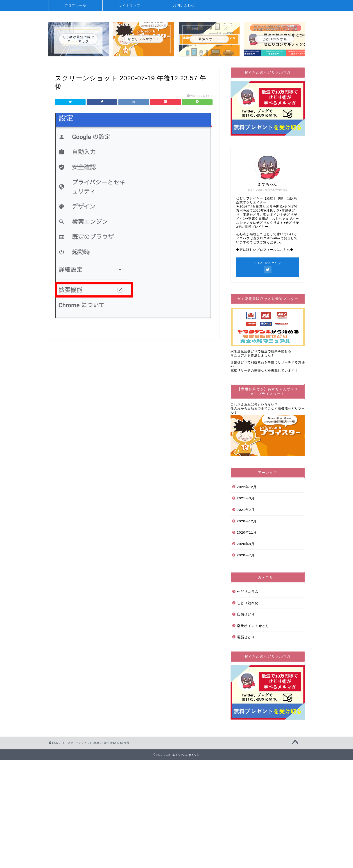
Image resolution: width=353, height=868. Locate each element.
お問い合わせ (184, 5)
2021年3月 (246, 498)
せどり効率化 (248, 603)
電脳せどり (246, 637)
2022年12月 (247, 487)
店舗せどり (246, 614)
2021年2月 (246, 510)
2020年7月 (246, 555)
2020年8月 (246, 544)
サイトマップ (130, 5)
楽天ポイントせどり (253, 626)
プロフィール (75, 5)
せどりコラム (248, 592)
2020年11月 (247, 532)
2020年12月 (247, 521)
